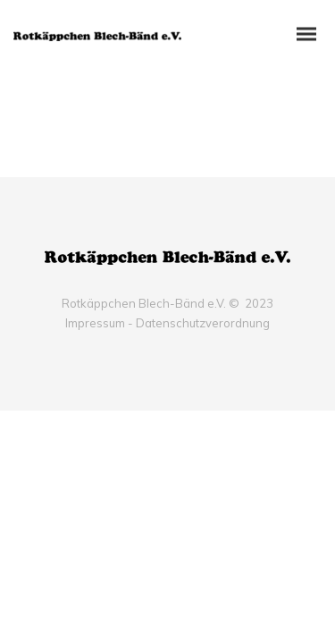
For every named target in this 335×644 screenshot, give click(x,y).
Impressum (95, 323)
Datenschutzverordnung (203, 323)
